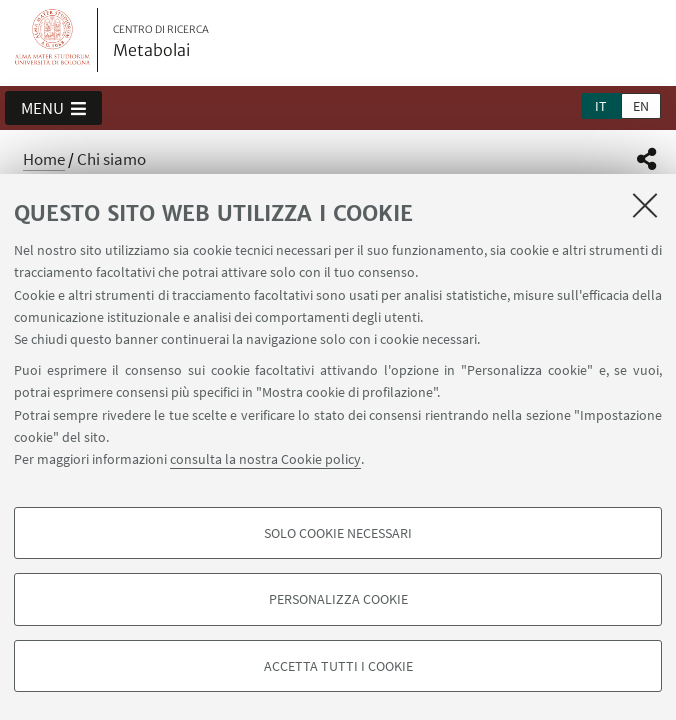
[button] (53, 108)
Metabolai (161, 42)
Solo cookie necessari (338, 533)
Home (44, 159)
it (601, 106)
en (641, 106)
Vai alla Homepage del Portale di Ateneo (53, 40)
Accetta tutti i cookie (338, 666)
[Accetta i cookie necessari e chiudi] (645, 205)
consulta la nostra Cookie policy (265, 459)
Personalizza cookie (338, 599)
